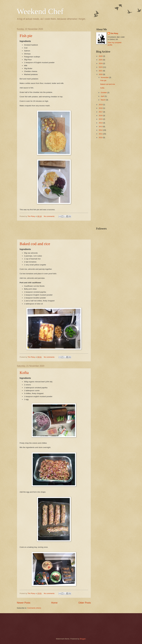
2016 (101, 116)
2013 (101, 127)
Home (54, 603)
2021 (101, 71)
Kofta (24, 373)
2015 (101, 119)
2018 (101, 108)
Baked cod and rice (35, 244)
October (104, 93)
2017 (101, 112)
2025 (101, 60)
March (103, 100)
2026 (101, 56)
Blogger (83, 639)
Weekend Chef (40, 11)
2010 (101, 137)
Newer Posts (24, 603)
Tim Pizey (114, 33)
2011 (101, 134)
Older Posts (85, 603)
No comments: (50, 216)
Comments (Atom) (34, 608)
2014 (101, 123)
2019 (101, 105)
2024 (101, 63)
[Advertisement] (65, 230)
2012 (101, 130)
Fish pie (26, 36)
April (103, 96)
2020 (101, 74)
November (105, 77)
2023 (101, 67)
